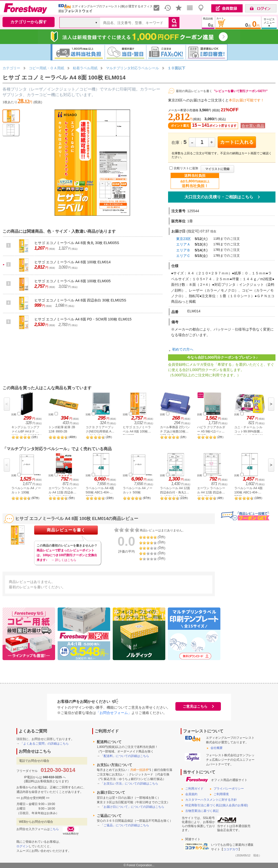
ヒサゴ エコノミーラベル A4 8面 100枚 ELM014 (73, 262)
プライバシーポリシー (229, 789)
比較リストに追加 (186, 168)
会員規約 (191, 794)
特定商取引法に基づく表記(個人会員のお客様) (217, 805)
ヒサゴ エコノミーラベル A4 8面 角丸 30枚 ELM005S (77, 243)
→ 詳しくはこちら (64, 560)
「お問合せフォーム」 (114, 713)
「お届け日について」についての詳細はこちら (132, 807)
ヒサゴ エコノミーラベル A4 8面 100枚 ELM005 (73, 281)
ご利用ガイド (194, 789)
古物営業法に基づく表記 (202, 811)
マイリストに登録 (217, 169)
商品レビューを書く (66, 530)
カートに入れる (237, 142)
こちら (54, 829)
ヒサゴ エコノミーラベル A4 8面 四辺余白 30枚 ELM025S (80, 300)
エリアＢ (183, 250)
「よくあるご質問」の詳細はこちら (44, 744)
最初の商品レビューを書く (194, 91)
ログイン (22, 846)
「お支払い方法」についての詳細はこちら (129, 784)
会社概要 (217, 748)
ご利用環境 (221, 794)
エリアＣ (183, 256)
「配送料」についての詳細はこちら (125, 756)
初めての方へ (183, 349)
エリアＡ (183, 244)
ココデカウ (231, 849)
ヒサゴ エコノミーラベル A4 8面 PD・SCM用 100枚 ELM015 (83, 319)
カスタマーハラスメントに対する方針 (211, 800)
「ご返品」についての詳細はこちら (125, 825)
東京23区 (183, 239)
